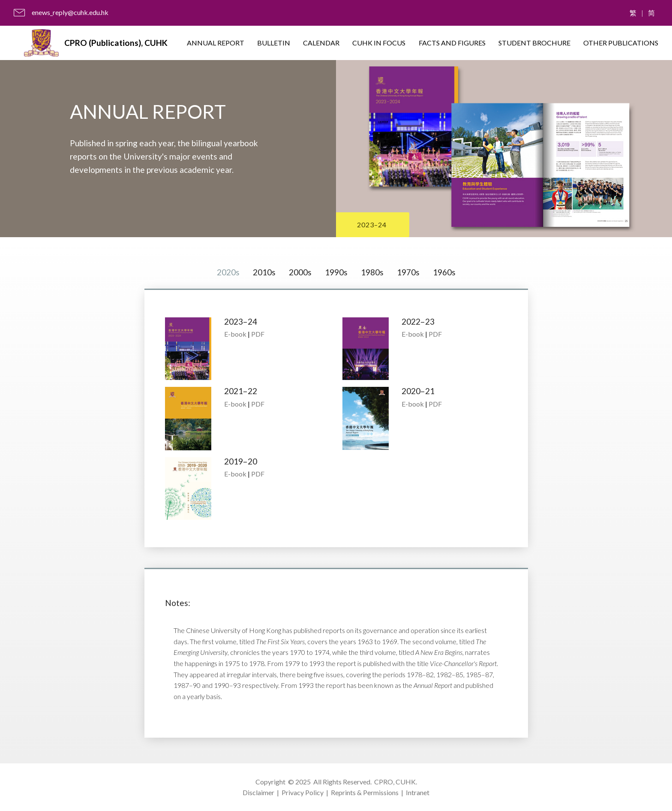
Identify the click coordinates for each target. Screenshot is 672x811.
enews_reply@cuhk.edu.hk (70, 12)
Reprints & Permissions (365, 792)
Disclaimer (258, 792)
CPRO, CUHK (395, 782)
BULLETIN (274, 43)
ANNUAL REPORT (216, 43)
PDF (258, 334)
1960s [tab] (444, 272)
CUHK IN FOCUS (379, 43)
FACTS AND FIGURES (452, 43)
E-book (235, 334)
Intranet (418, 792)
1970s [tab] (408, 272)
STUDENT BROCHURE (534, 43)
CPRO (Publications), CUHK (116, 43)
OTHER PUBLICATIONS (621, 43)
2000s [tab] (300, 272)
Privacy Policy (303, 792)
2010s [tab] (264, 272)
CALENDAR (321, 43)
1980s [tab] (372, 272)
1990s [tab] (336, 272)
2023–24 (372, 225)
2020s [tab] (228, 272)
